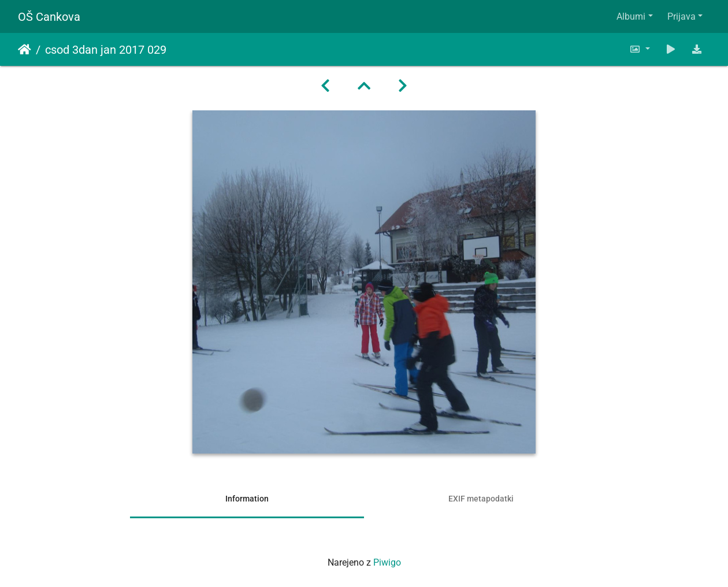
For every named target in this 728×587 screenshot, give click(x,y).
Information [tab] (247, 499)
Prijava (681, 16)
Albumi (631, 16)
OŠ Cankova (49, 17)
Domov (25, 50)
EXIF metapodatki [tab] (481, 499)
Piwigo (387, 562)
